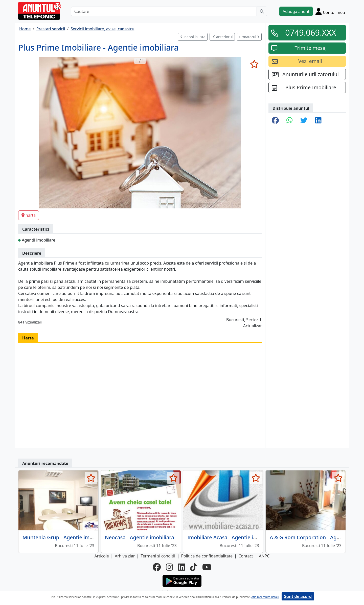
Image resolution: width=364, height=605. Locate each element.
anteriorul (223, 37)
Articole (102, 556)
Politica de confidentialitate (207, 556)
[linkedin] (181, 567)
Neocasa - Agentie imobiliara (140, 537)
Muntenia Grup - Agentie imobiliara (65, 537)
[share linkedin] (318, 121)
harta (29, 215)
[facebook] (157, 567)
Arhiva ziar (125, 556)
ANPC (264, 556)
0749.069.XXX (311, 33)
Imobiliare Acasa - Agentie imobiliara (232, 537)
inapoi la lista (193, 37)
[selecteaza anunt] (254, 64)
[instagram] (169, 567)
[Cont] (330, 11)
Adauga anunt (296, 11)
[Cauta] (262, 11)
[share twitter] (304, 121)
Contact (246, 556)
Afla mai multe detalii (265, 597)
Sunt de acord (298, 596)
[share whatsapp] (290, 121)
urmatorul (249, 37)
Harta (28, 338)
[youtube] (207, 567)
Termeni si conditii (158, 556)
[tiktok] (194, 567)
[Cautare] (164, 11)
